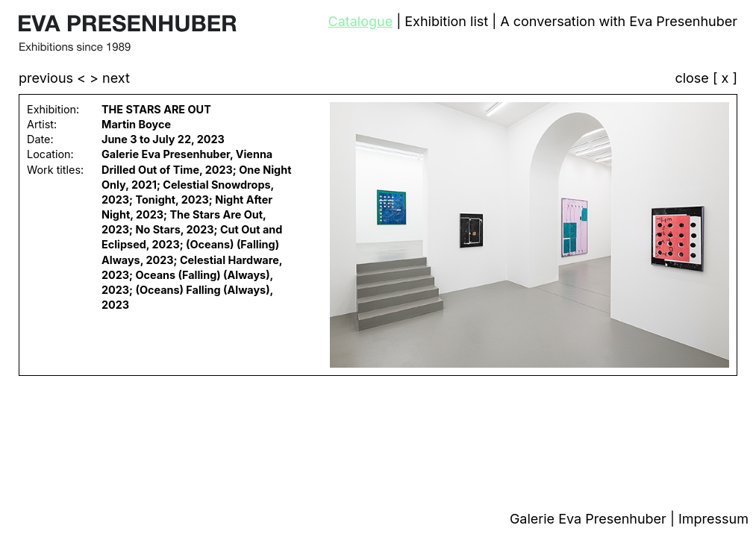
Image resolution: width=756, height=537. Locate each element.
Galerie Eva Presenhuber (590, 519)
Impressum (713, 519)
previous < (54, 78)
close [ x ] (706, 79)
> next (110, 78)
